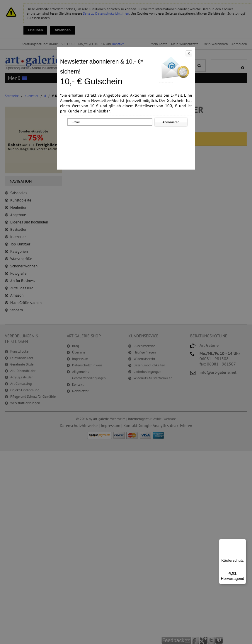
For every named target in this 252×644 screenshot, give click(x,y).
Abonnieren (171, 122)
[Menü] (243, 542)
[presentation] (127, 139)
